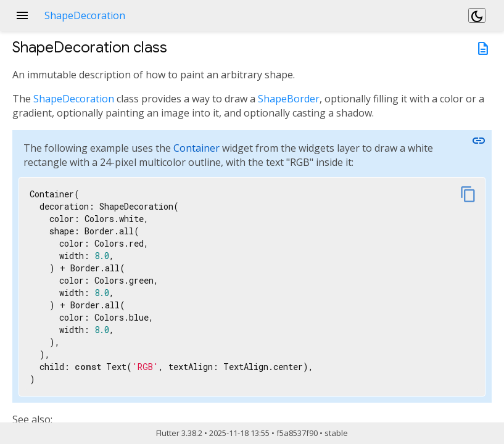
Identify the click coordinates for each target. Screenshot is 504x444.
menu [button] (22, 15)
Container (196, 148)
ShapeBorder (289, 99)
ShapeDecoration (74, 99)
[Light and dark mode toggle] (477, 15)
